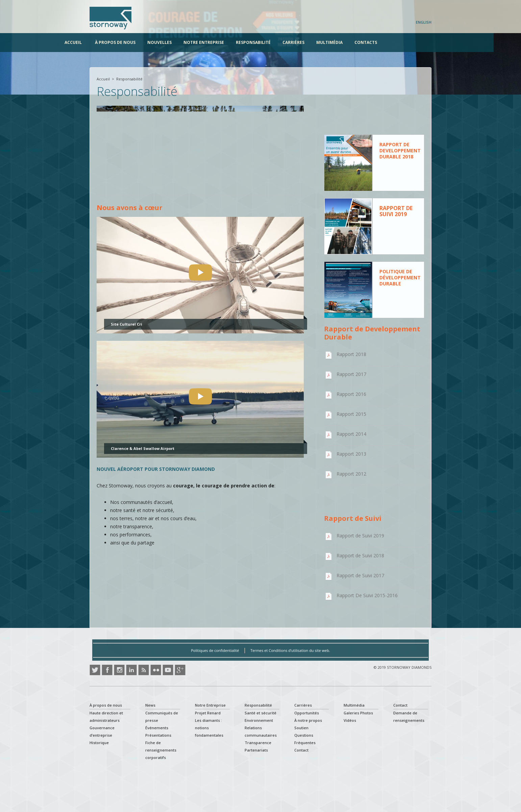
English (424, 22)
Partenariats (256, 750)
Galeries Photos (358, 713)
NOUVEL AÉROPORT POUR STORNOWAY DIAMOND (156, 469)
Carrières (318, 42)
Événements (157, 728)
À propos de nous (140, 42)
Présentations (158, 735)
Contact (301, 750)
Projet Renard (208, 713)
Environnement (259, 720)
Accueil (98, 42)
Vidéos (350, 720)
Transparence (258, 743)
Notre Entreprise (229, 42)
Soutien (301, 728)
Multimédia (354, 42)
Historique (99, 743)
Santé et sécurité (260, 713)
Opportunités (307, 713)
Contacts (391, 42)
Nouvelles (184, 42)
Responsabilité (278, 42)
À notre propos (308, 720)
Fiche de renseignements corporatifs (161, 750)
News (150, 705)
